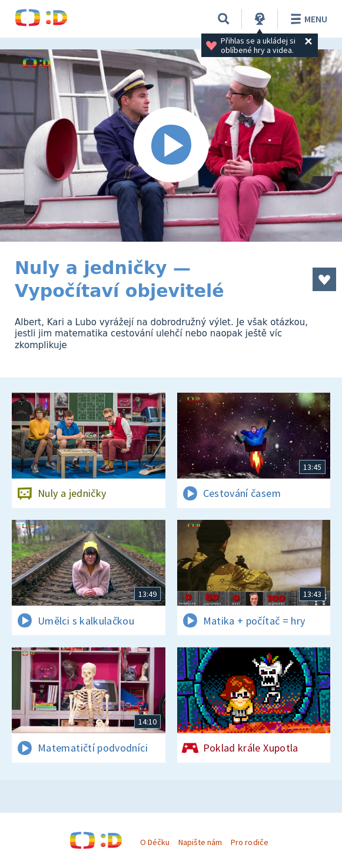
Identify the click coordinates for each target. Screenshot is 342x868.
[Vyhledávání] (224, 19)
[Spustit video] (171, 146)
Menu (307, 19)
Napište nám (200, 842)
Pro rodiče (249, 842)
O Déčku (155, 842)
